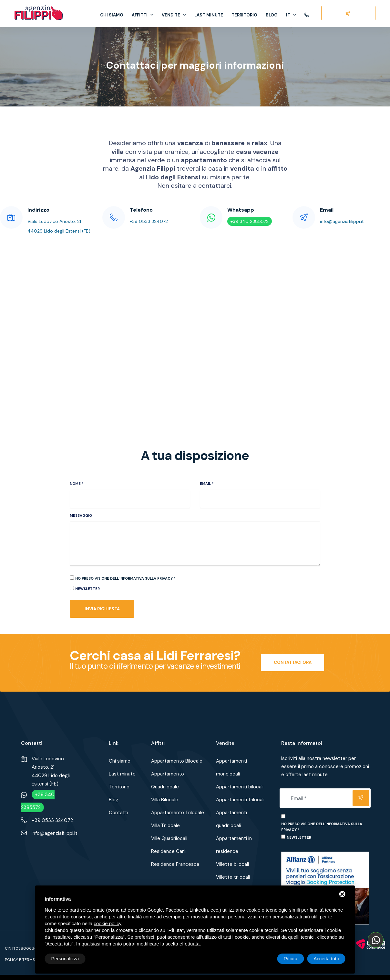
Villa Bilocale (165, 800)
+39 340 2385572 (250, 221)
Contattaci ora (293, 662)
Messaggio (81, 515)
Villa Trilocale (165, 825)
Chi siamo (112, 15)
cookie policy (108, 923)
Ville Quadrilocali (169, 838)
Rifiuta (291, 959)
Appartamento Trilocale (178, 813)
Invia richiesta (102, 609)
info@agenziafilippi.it (342, 221)
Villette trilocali (233, 877)
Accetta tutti (326, 959)
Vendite (174, 15)
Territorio (244, 15)
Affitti (143, 15)
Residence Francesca (175, 864)
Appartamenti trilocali (240, 800)
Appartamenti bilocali (240, 787)
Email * (207, 484)
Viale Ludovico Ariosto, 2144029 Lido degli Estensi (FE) (51, 771)
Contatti (118, 813)
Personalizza (65, 959)
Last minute (209, 15)
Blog (272, 15)
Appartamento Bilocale (177, 761)
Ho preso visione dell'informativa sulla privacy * (125, 578)
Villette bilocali (232, 864)
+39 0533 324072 (149, 221)
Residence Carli (168, 851)
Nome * (77, 484)
